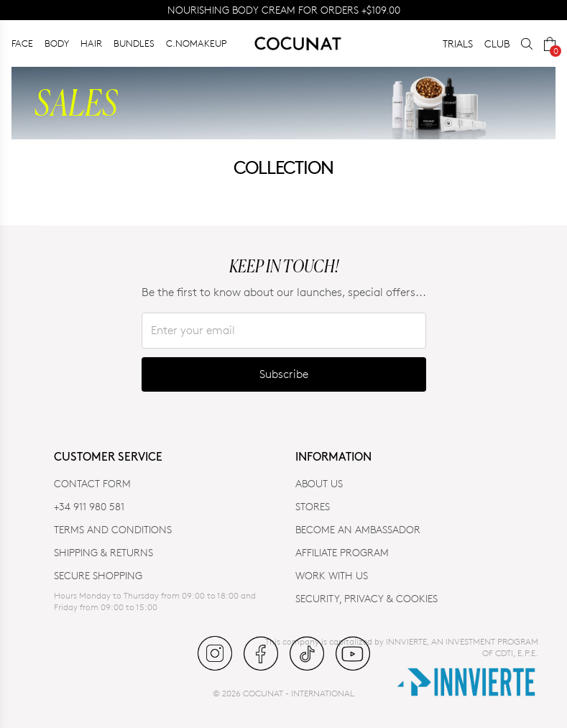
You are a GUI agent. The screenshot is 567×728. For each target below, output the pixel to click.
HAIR (91, 43)
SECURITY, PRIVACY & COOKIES (367, 598)
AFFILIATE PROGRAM (342, 552)
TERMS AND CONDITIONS (113, 529)
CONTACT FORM (92, 483)
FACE (22, 43)
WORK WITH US (332, 575)
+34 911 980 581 (89, 506)
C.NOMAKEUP (197, 43)
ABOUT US (319, 483)
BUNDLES (134, 43)
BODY (57, 43)
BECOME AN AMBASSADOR (358, 529)
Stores (313, 506)
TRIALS (458, 43)
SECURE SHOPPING (98, 575)
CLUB (497, 43)
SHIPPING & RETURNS (103, 552)
